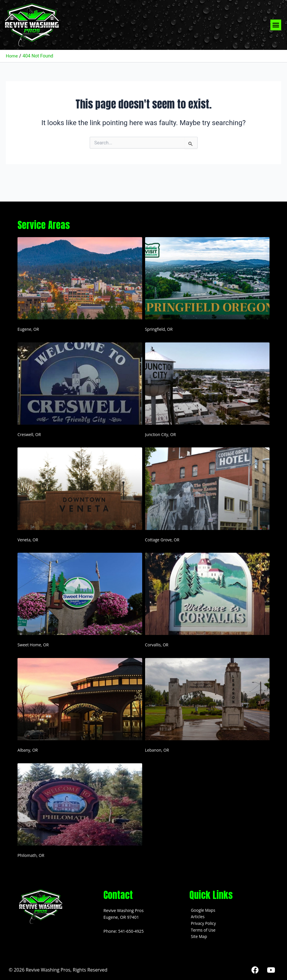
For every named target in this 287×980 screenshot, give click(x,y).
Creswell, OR (30, 434)
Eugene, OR (29, 329)
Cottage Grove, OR (163, 540)
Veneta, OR (28, 540)
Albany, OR (28, 750)
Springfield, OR (160, 329)
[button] (276, 25)
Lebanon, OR (158, 750)
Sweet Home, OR (34, 645)
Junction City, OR (161, 434)
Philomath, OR (31, 855)
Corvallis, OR (157, 645)
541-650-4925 (132, 931)
